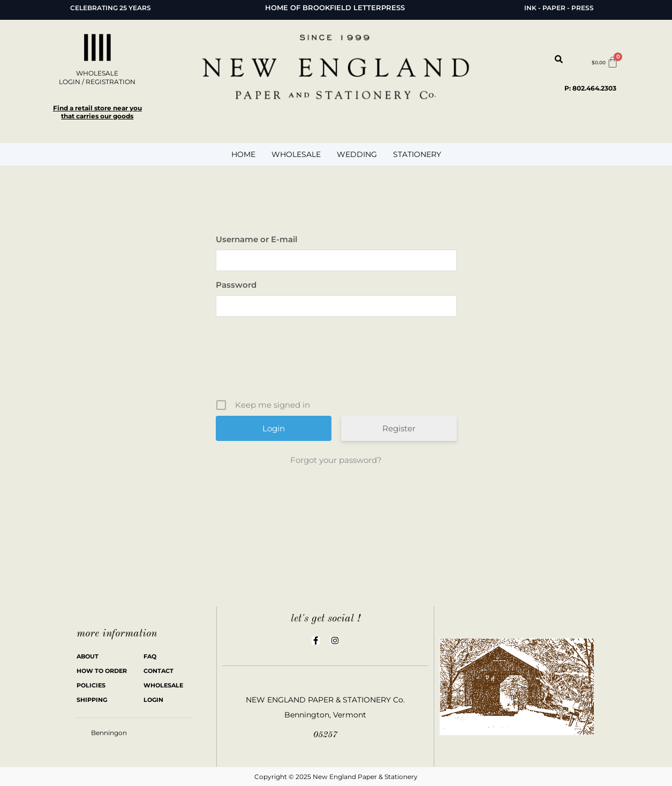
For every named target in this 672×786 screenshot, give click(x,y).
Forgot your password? (336, 460)
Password (236, 285)
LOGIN (153, 700)
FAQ (150, 656)
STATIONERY (417, 154)
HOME (243, 154)
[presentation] (337, 362)
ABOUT (88, 656)
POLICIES (91, 685)
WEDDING (357, 154)
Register (399, 428)
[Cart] (605, 62)
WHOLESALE (296, 154)
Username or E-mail (256, 239)
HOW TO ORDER (102, 671)
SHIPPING (92, 700)
